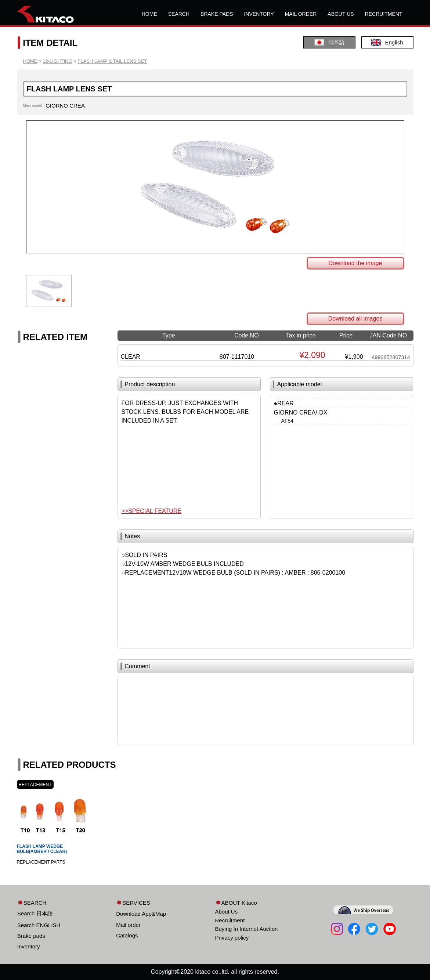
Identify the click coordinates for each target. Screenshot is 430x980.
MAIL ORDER (301, 14)
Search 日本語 (35, 913)
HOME (149, 14)
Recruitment (230, 920)
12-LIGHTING (57, 61)
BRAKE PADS (217, 14)
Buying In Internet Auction (247, 929)
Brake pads (31, 936)
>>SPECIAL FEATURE (152, 511)
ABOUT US (341, 14)
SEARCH (179, 14)
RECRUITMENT (384, 14)
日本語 (329, 42)
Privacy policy (232, 938)
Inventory (29, 946)
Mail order (128, 925)
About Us (227, 912)
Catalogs (127, 935)
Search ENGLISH (39, 925)
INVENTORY (259, 14)
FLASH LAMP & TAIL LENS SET (112, 61)
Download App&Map (141, 914)
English (387, 42)
